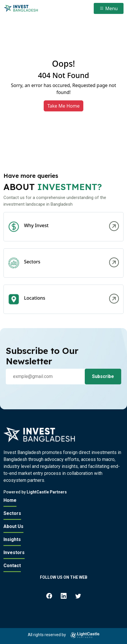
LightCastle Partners (47, 492)
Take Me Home (64, 106)
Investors (14, 552)
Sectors (12, 513)
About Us (13, 526)
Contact (12, 566)
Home (10, 500)
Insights (12, 539)
